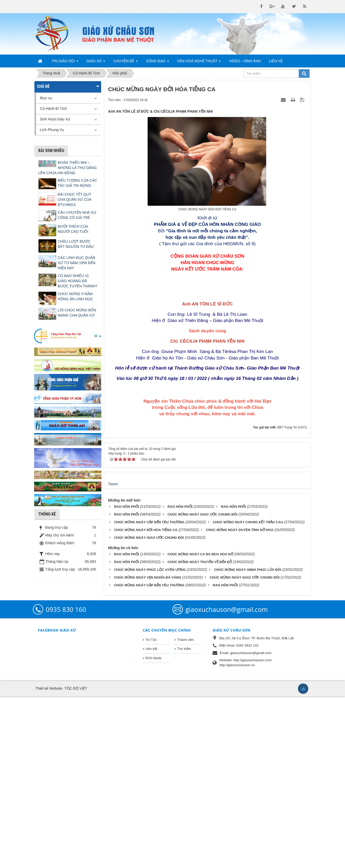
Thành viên (185, 811)
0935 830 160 (66, 781)
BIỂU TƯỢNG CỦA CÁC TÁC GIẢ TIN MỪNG (77, 183)
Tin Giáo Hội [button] (65, 63)
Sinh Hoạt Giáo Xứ (55, 119)
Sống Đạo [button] (157, 63)
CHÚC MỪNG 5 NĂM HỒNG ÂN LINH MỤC (75, 296)
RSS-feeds (153, 829)
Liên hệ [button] (276, 61)
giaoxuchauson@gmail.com (227, 781)
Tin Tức (151, 811)
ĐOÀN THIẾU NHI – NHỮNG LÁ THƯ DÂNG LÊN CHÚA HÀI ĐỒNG (67, 168)
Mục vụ (46, 98)
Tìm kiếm (184, 820)
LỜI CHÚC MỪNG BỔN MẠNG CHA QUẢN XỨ (77, 313)
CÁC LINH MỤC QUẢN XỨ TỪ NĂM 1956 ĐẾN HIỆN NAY (77, 263)
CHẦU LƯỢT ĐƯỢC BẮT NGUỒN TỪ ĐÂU (76, 244)
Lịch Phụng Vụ (52, 130)
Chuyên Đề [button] (126, 63)
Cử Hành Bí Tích (53, 109)
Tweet (113, 655)
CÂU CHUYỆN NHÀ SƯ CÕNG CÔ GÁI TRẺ (77, 215)
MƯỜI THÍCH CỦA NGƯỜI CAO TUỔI (73, 229)
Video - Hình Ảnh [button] (245, 61)
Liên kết (151, 820)
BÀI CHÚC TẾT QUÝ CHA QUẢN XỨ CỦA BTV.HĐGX (74, 199)
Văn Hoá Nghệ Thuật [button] (199, 63)
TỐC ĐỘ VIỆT (76, 860)
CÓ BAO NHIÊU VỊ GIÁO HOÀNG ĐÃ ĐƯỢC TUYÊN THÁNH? (77, 281)
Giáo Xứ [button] (96, 63)
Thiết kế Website (49, 860)
